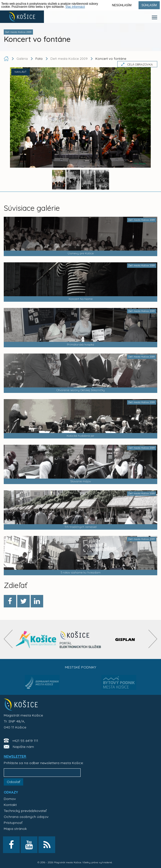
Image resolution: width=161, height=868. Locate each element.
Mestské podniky (80, 667)
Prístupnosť (13, 823)
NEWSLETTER (15, 756)
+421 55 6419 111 (25, 741)
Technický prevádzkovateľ (25, 811)
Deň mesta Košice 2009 (69, 59)
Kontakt (10, 805)
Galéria (23, 59)
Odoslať (13, 782)
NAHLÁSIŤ (20, 72)
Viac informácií (75, 7)
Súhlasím (149, 5)
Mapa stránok (15, 829)
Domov (10, 799)
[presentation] (8, 639)
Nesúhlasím (122, 5)
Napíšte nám (23, 747)
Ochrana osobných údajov (26, 817)
